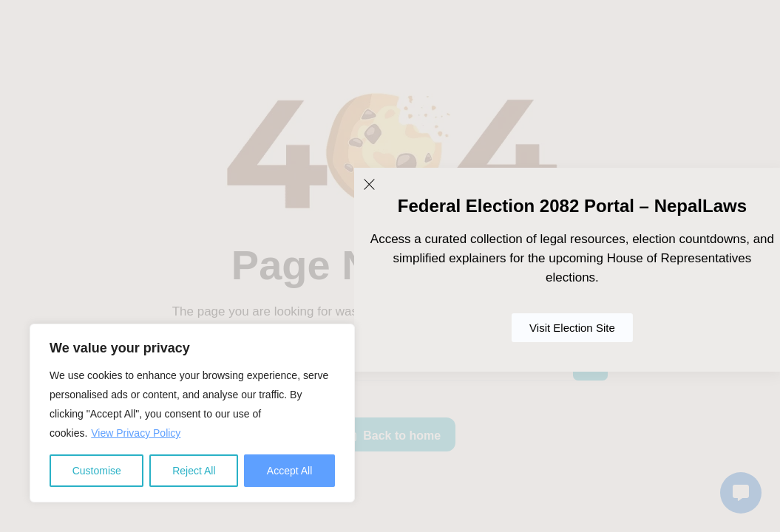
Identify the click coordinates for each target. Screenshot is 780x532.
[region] (192, 413)
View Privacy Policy (136, 433)
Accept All (289, 471)
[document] (390, 266)
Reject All (194, 471)
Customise (97, 471)
